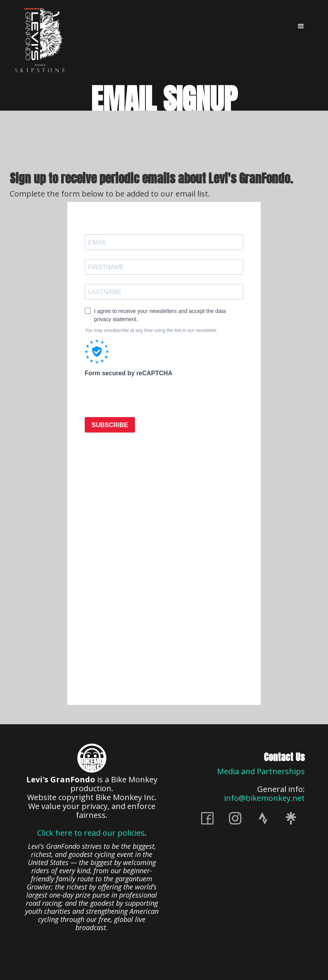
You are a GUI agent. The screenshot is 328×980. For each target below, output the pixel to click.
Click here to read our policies (91, 833)
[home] (41, 40)
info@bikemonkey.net (264, 798)
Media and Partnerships (261, 771)
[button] (301, 26)
